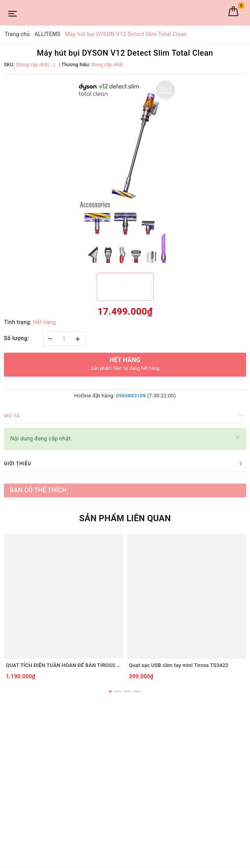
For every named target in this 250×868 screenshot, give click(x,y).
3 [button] (127, 691)
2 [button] (118, 691)
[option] (125, 173)
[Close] (238, 438)
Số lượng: (16, 338)
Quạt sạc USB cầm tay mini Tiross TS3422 (179, 665)
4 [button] (137, 691)
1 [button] (110, 691)
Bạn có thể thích (38, 490)
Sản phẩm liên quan (125, 518)
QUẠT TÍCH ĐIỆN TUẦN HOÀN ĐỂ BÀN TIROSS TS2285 (63, 665)
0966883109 (131, 396)
